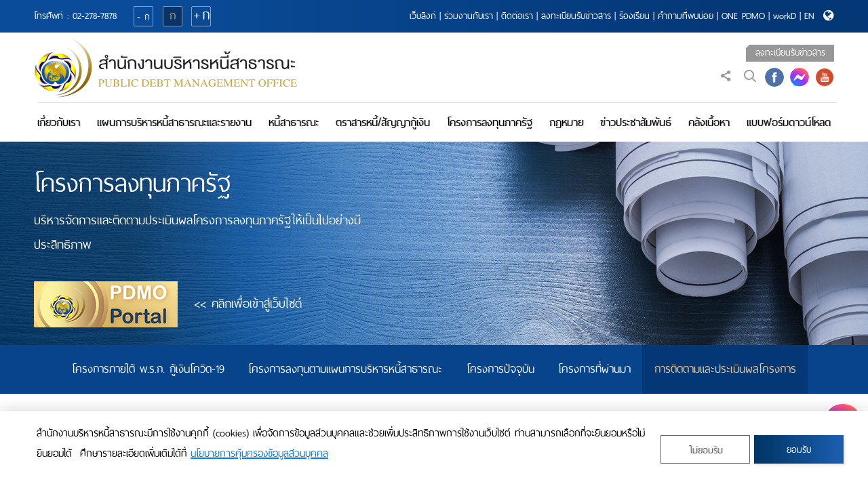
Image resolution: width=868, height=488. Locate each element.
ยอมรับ (799, 450)
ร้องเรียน (634, 16)
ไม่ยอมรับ (706, 450)
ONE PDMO (743, 16)
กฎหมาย (566, 122)
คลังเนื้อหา (709, 122)
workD (785, 16)
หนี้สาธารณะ (294, 122)
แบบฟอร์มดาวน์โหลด (789, 122)
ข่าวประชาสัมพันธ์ (636, 122)
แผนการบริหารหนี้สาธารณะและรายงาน (174, 122)
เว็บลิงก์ (423, 16)
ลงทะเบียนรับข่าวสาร (576, 16)
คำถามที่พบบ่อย (686, 16)
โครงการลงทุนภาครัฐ (490, 122)
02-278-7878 (95, 16)
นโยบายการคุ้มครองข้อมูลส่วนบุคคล (259, 453)
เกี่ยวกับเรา (59, 122)
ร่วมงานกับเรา (469, 16)
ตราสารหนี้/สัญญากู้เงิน (383, 122)
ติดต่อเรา (517, 16)
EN (809, 16)
